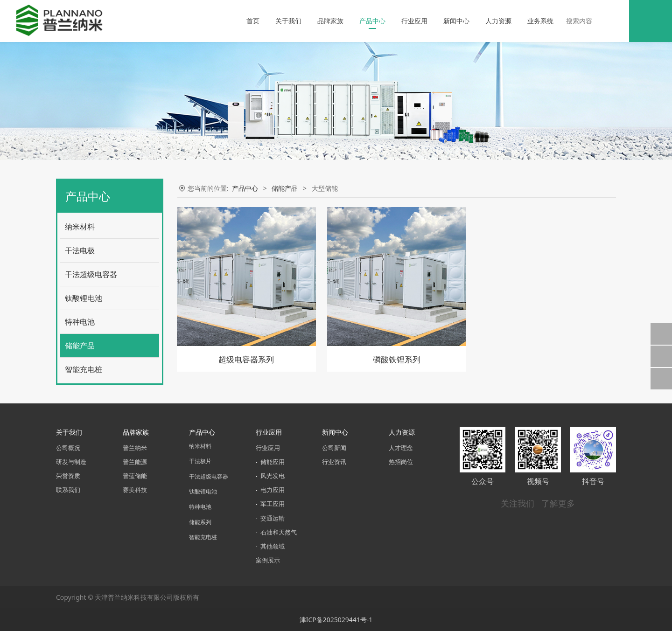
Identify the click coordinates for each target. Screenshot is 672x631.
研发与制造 (71, 462)
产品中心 (372, 21)
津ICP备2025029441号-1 (336, 620)
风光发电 (273, 476)
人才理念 (401, 448)
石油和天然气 (279, 532)
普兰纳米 (135, 448)
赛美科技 (135, 490)
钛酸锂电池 (84, 298)
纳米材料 (80, 227)
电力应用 (273, 490)
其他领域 (273, 546)
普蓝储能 (135, 476)
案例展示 (268, 560)
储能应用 (273, 462)
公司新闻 (334, 448)
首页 (253, 21)
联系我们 (68, 490)
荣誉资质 (68, 476)
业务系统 (540, 21)
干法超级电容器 (91, 274)
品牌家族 (330, 21)
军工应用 (273, 504)
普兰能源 (135, 462)
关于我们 (288, 21)
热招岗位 (401, 462)
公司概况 (68, 448)
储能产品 (80, 346)
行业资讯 (334, 462)
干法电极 (80, 250)
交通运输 (273, 518)
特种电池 (80, 322)
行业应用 (414, 21)
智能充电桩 (84, 369)
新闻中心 (456, 21)
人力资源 (498, 21)
